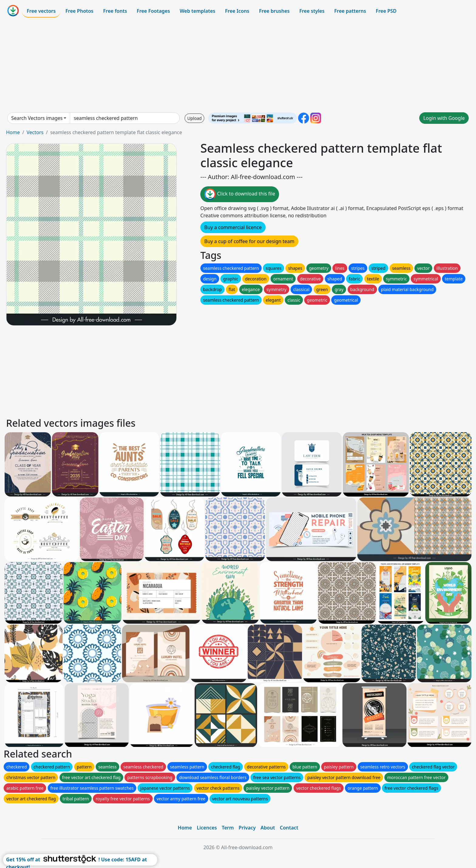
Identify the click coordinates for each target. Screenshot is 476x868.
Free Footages (153, 11)
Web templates (197, 11)
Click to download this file (240, 194)
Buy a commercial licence (233, 227)
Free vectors (41, 11)
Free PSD (386, 11)
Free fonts (115, 11)
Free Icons (237, 11)
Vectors (35, 132)
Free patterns (350, 11)
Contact (289, 828)
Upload (194, 118)
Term (228, 828)
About (268, 828)
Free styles (312, 11)
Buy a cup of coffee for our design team (249, 241)
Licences (207, 828)
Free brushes (274, 11)
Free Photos (79, 11)
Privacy (247, 828)
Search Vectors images (37, 118)
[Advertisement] (238, 65)
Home (13, 132)
